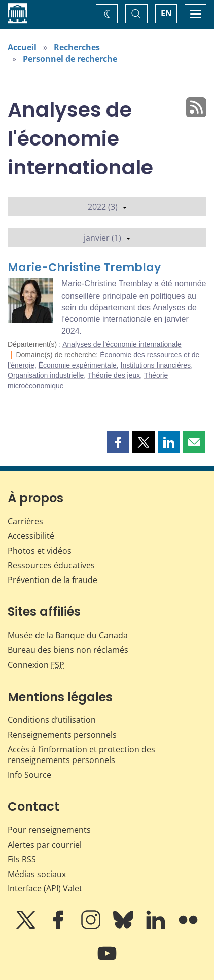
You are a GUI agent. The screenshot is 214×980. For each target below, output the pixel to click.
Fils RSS (22, 859)
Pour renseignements (49, 830)
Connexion (36, 665)
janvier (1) (107, 238)
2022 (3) (107, 207)
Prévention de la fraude (52, 580)
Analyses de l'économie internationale (122, 344)
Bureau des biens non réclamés (68, 650)
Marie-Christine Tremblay (84, 267)
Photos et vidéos (40, 551)
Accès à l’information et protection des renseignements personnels (81, 755)
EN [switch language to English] (166, 13)
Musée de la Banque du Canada (68, 635)
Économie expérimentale (78, 365)
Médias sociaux (37, 874)
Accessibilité (31, 536)
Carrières (25, 521)
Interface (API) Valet (45, 888)
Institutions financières (156, 365)
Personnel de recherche (70, 59)
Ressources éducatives (51, 565)
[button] (118, 442)
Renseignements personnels (62, 735)
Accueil (22, 47)
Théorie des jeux (114, 375)
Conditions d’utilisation (52, 720)
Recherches (77, 47)
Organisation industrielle (46, 375)
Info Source (29, 775)
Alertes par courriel (45, 845)
